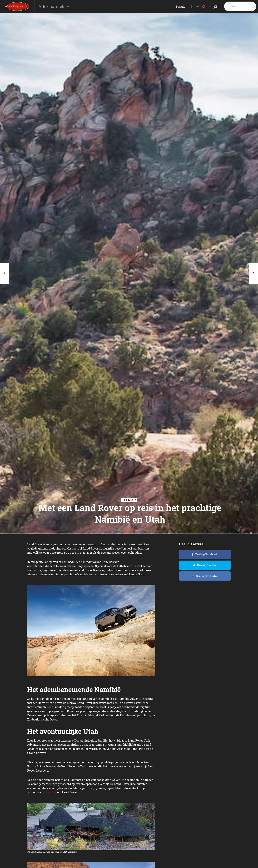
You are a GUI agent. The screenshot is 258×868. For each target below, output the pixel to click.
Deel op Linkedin (207, 576)
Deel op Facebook (206, 554)
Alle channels (52, 6)
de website (49, 792)
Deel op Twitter (207, 565)
